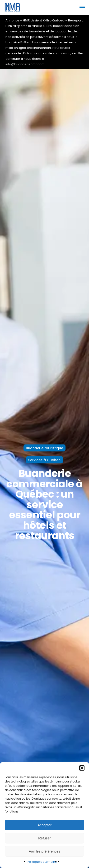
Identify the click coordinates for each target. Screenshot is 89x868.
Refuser (44, 838)
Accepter (44, 825)
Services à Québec (44, 460)
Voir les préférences (44, 851)
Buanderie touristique (44, 448)
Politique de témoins (42, 862)
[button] (82, 768)
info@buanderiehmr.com (25, 64)
